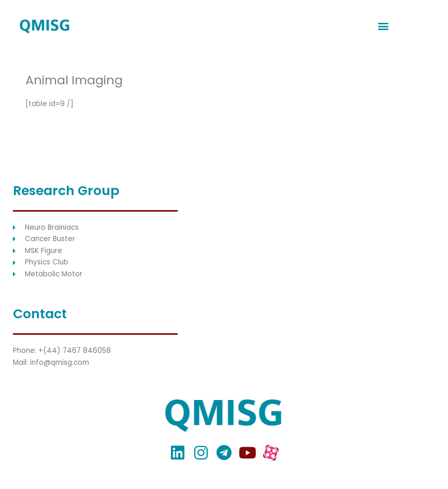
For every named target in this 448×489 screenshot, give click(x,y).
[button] (384, 26)
